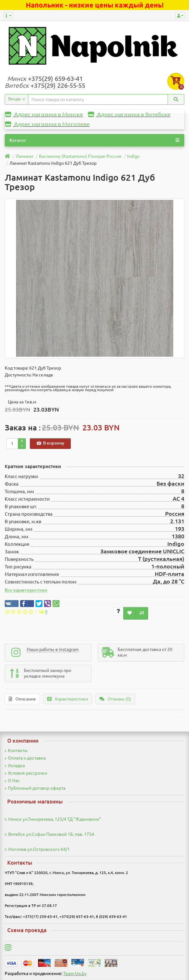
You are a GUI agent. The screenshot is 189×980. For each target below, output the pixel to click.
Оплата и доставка (25, 758)
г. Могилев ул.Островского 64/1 (37, 849)
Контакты (16, 750)
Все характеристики (26, 590)
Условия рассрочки (26, 773)
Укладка (15, 765)
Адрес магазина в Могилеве (47, 124)
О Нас (12, 780)
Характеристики (68, 699)
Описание (22, 699)
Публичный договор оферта (35, 788)
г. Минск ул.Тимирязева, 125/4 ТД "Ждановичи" (53, 819)
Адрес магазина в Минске (44, 114)
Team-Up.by (75, 973)
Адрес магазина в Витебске (129, 114)
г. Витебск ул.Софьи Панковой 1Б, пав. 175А (50, 834)
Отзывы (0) (115, 699)
